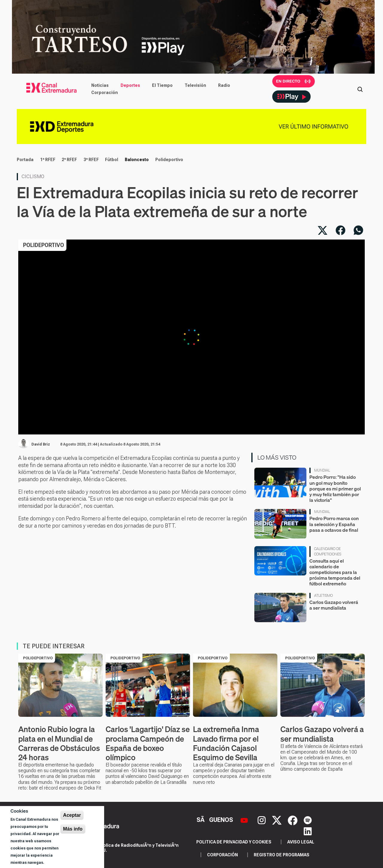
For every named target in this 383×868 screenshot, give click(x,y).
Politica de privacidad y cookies (234, 842)
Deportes (130, 85)
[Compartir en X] (323, 230)
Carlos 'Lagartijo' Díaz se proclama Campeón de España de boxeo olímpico (148, 743)
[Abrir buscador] (360, 89)
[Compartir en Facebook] (341, 230)
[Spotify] (308, 820)
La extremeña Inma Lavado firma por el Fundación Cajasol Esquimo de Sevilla (226, 743)
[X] (278, 820)
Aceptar (72, 815)
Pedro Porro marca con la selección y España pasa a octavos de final (334, 524)
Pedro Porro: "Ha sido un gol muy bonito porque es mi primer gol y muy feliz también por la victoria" (335, 488)
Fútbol (112, 160)
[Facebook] (293, 820)
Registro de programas (282, 855)
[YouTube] (245, 820)
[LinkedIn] (308, 831)
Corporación (105, 93)
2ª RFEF (69, 160)
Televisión (195, 85)
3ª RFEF (91, 160)
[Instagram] (262, 820)
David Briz (41, 444)
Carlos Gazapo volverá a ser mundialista (334, 605)
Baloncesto (137, 160)
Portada (25, 160)
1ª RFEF (48, 160)
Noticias (100, 85)
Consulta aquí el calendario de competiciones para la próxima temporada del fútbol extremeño (335, 572)
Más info (73, 829)
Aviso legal (301, 842)
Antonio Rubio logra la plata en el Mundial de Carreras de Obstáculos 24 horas (59, 743)
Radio (224, 85)
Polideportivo (169, 160)
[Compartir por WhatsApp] (358, 230)
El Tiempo (162, 85)
